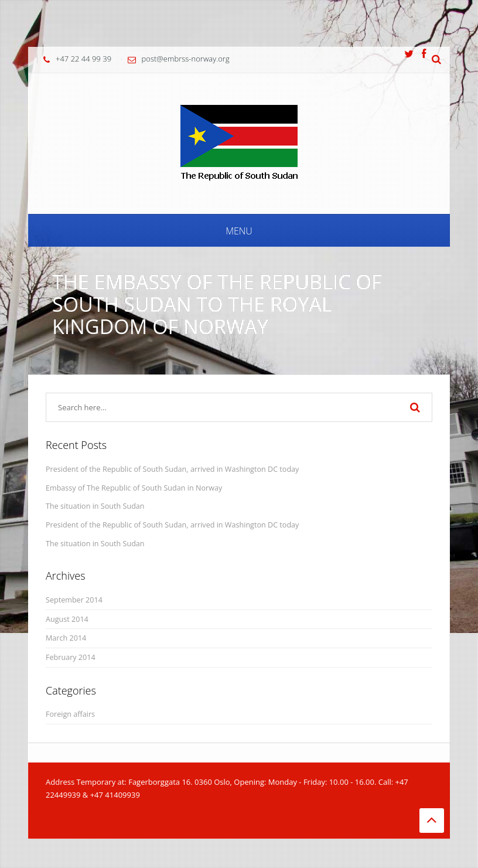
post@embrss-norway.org (186, 59)
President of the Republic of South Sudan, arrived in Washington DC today (172, 469)
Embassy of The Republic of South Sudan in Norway (134, 488)
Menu (239, 231)
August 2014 (67, 619)
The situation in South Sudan (95, 506)
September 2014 (74, 600)
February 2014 (71, 657)
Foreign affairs (70, 714)
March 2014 (66, 638)
